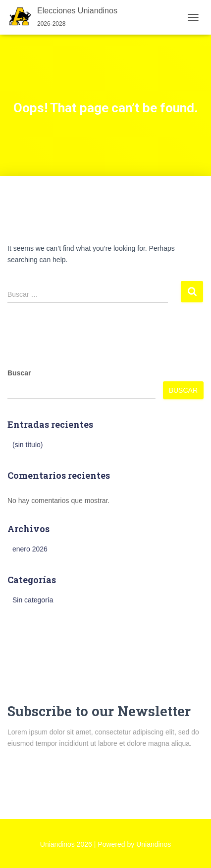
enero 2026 (30, 549)
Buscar (19, 373)
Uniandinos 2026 (66, 844)
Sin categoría (33, 600)
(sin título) (27, 445)
